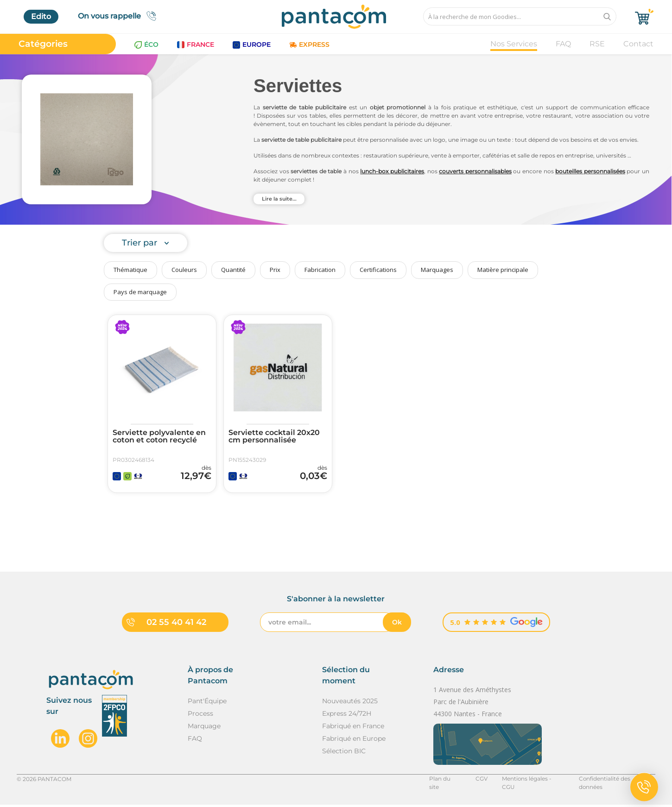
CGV (480, 781)
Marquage (204, 728)
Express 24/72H (347, 716)
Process (200, 716)
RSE (597, 44)
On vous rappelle (120, 16)
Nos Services (514, 44)
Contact (638, 44)
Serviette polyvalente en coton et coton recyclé (159, 436)
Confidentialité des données (617, 781)
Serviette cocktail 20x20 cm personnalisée (274, 436)
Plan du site (444, 781)
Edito (41, 16)
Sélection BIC (344, 753)
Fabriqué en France (353, 728)
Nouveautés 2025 (350, 703)
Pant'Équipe (207, 703)
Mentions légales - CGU (532, 781)
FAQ (563, 44)
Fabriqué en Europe (354, 741)
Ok (397, 624)
